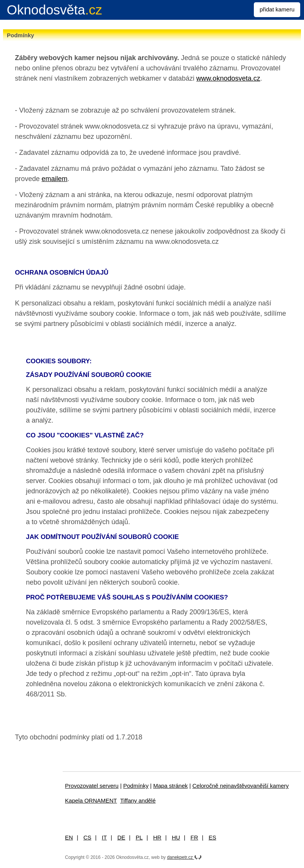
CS (87, 837)
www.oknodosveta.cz (228, 78)
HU (176, 837)
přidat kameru (277, 9)
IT (104, 837)
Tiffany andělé (138, 800)
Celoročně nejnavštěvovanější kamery (240, 786)
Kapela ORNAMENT (91, 800)
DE (121, 837)
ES (212, 837)
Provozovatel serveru (92, 786)
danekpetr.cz (184, 857)
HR (157, 837)
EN (69, 837)
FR (194, 837)
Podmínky (136, 786)
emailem (54, 179)
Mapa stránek (170, 786)
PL (139, 837)
